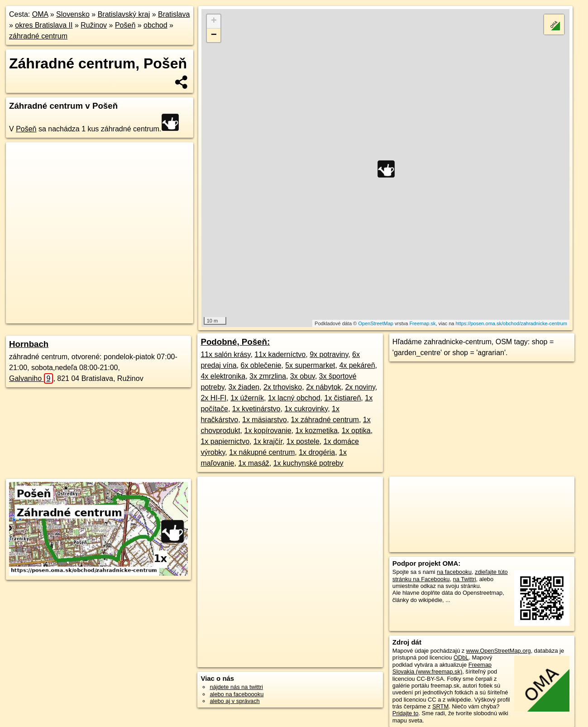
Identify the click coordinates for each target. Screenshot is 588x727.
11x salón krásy (225, 354)
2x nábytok (323, 387)
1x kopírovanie (268, 431)
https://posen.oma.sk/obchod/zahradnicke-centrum (511, 323)
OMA (40, 14)
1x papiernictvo (225, 441)
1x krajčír (268, 441)
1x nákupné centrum (262, 452)
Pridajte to (406, 713)
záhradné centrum (38, 36)
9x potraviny (329, 354)
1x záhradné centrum (325, 420)
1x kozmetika (316, 431)
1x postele (303, 441)
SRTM (440, 706)
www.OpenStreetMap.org (499, 651)
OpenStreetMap (376, 323)
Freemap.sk (422, 323)
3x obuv (303, 376)
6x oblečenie (261, 365)
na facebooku (454, 572)
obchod (155, 25)
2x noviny (360, 387)
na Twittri (465, 579)
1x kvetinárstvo (256, 409)
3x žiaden (244, 387)
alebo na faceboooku (237, 694)
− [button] (214, 35)
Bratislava (174, 14)
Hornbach (29, 344)
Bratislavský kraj (124, 14)
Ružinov (94, 25)
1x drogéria (317, 452)
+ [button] (214, 21)
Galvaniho (31, 378)
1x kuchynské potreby (308, 463)
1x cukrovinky (306, 409)
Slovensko (73, 14)
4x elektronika (223, 376)
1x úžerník (247, 398)
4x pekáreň (357, 365)
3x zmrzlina (268, 376)
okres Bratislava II (44, 25)
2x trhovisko (283, 387)
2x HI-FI (213, 398)
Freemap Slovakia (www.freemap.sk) (442, 668)
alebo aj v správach (234, 701)
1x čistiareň (342, 398)
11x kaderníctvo (280, 354)
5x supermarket (310, 365)
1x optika (356, 431)
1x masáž (253, 463)
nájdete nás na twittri (236, 687)
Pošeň (125, 25)
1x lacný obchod (294, 398)
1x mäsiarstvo (265, 420)
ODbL (461, 657)
